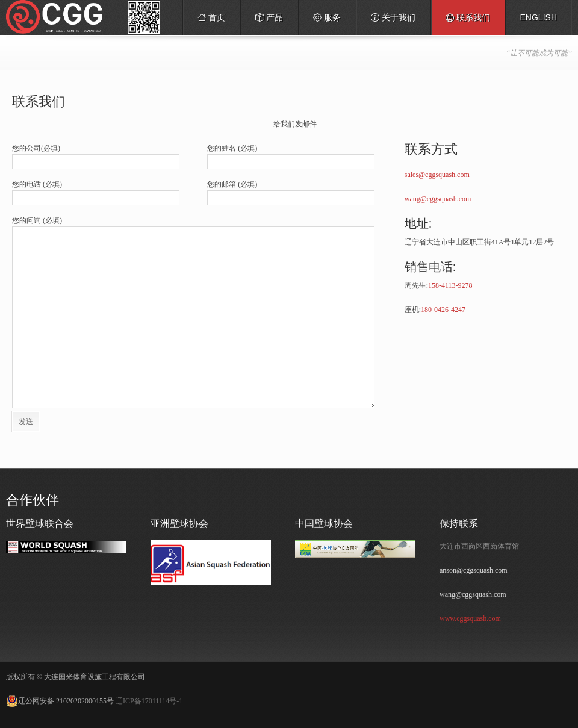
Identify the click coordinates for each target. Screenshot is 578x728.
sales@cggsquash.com (437, 175)
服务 (324, 20)
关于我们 (393, 17)
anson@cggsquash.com (474, 570)
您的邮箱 (232, 184)
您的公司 (36, 148)
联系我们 (468, 17)
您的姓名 (232, 148)
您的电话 (37, 184)
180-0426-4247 (443, 310)
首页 (211, 17)
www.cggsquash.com (470, 618)
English (539, 17)
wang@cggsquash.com (438, 199)
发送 (26, 422)
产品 (266, 20)
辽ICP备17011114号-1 (149, 701)
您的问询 (37, 220)
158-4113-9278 (450, 285)
